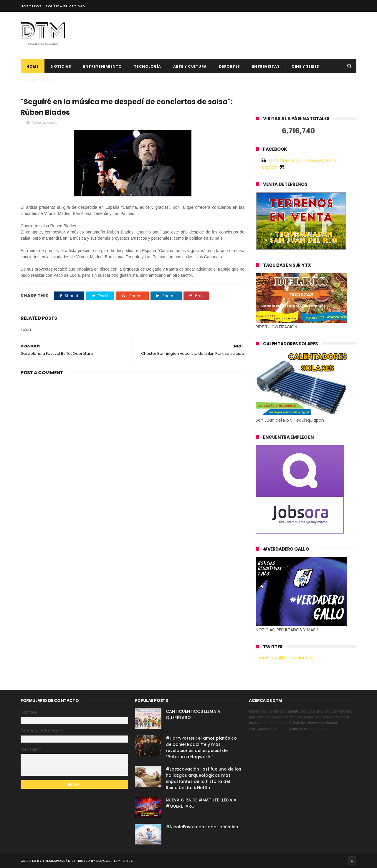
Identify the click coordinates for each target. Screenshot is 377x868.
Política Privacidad (65, 6)
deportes (229, 66)
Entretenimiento (102, 66)
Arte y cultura (190, 66)
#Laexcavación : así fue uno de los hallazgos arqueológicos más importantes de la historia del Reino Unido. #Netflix (204, 778)
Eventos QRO (41, 81)
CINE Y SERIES (305, 66)
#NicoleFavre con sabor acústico (202, 827)
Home (33, 66)
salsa (52, 122)
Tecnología (148, 66)
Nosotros (31, 6)
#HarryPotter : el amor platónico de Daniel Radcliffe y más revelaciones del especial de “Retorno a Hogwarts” (201, 747)
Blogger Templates (115, 861)
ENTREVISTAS (266, 66)
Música (38, 122)
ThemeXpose (54, 861)
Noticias (61, 66)
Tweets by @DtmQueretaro (284, 657)
